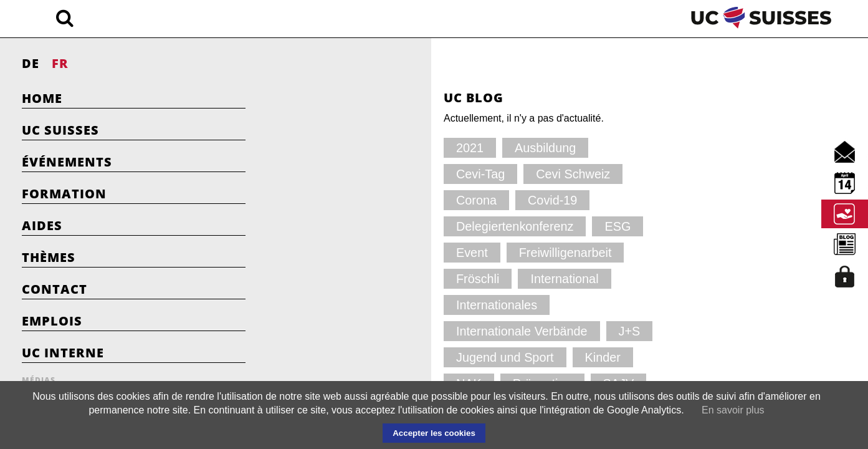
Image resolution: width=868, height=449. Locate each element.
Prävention (338, 305)
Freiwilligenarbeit (351, 226)
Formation (64, 194)
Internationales (347, 252)
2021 (325, 147)
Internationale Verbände (464, 252)
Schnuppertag (480, 305)
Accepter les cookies (434, 433)
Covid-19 (489, 174)
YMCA (399, 331)
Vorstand (334, 331)
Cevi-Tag (468, 147)
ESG (451, 200)
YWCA (460, 331)
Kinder (438, 278)
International (513, 226)
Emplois (52, 321)
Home (42, 98)
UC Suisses (60, 130)
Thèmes (49, 257)
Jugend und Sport (353, 278)
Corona (421, 174)
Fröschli (437, 226)
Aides (42, 225)
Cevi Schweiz (344, 174)
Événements (67, 162)
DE (31, 63)
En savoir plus (733, 410)
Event (505, 200)
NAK (494, 278)
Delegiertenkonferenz (361, 200)
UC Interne (63, 353)
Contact (55, 289)
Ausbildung (392, 147)
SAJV (406, 305)
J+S (556, 252)
